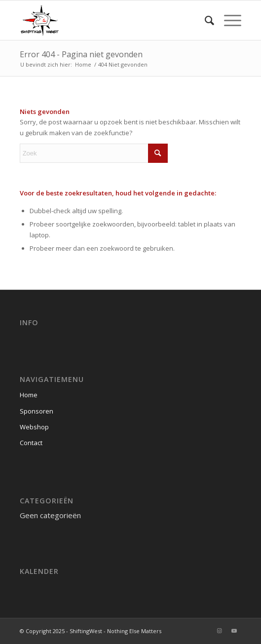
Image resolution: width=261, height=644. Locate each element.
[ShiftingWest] (109, 20)
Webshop (34, 427)
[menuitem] (205, 20)
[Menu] (228, 20)
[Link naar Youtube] (234, 631)
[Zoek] (205, 20)
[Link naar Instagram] (219, 631)
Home (29, 395)
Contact (31, 443)
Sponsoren (37, 411)
